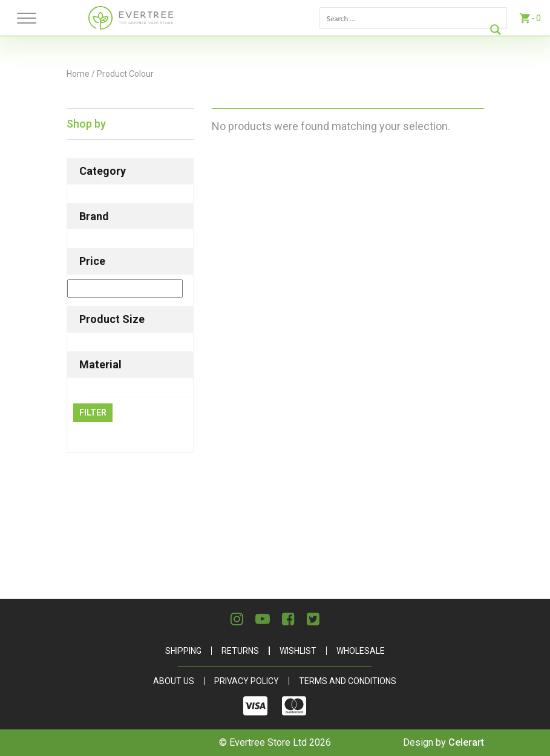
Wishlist (298, 651)
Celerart (466, 742)
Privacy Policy (247, 681)
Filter (93, 412)
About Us (174, 681)
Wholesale (361, 651)
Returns (240, 651)
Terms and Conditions (348, 681)
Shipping (183, 651)
